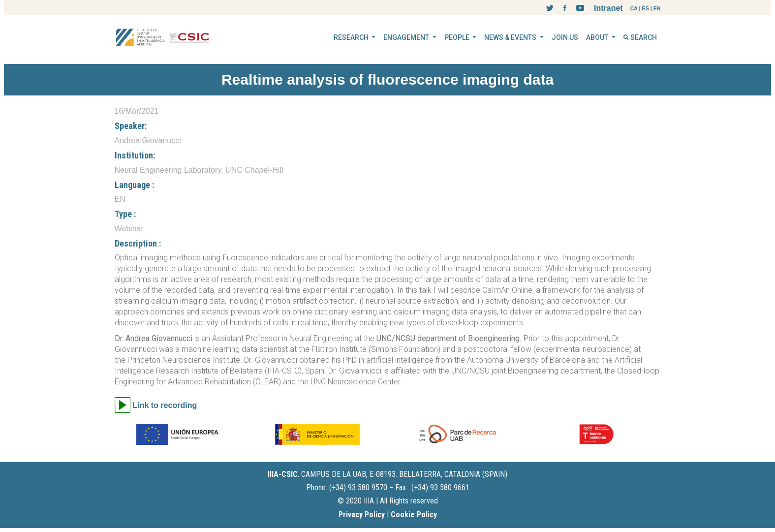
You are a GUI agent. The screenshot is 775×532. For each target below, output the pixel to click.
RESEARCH (352, 37)
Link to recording (165, 405)
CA (634, 8)
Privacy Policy (362, 515)
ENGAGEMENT (407, 37)
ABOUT (598, 37)
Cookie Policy (414, 515)
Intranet (608, 8)
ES (646, 8)
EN (657, 8)
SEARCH (640, 37)
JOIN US (565, 37)
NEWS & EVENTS (511, 37)
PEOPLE (458, 37)
